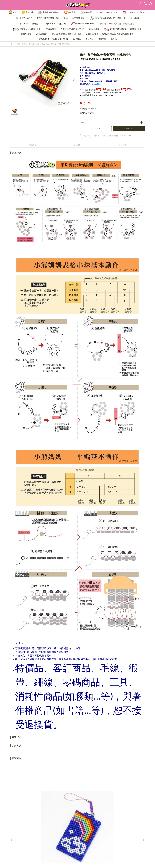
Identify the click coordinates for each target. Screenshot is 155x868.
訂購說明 (61, 834)
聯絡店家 (70, 13)
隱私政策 (61, 841)
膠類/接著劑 (26, 34)
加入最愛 (86, 136)
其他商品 (77, 39)
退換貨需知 (62, 838)
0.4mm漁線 (96, 84)
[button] (74, 80)
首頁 (13, 13)
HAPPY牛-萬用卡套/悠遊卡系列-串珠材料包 (61, 801)
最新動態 (27, 13)
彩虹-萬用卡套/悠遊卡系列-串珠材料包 (29, 801)
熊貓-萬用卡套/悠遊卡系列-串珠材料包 (127, 801)
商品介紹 (33, 145)
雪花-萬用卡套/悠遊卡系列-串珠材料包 (94, 801)
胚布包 (114, 39)
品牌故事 (61, 827)
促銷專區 (89, 39)
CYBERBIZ (67, 862)
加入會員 (61, 830)
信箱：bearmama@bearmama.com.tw (25, 841)
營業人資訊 (62, 845)
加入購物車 (96, 129)
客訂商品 (102, 39)
